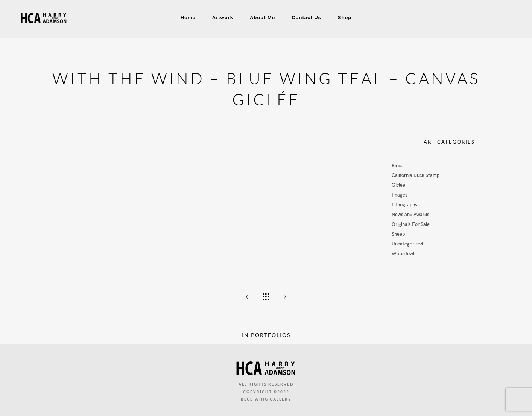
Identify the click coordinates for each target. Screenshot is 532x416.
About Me (262, 18)
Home (188, 18)
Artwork (223, 18)
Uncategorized (407, 244)
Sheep (398, 234)
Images (400, 195)
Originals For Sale (411, 224)
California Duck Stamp (416, 175)
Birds (397, 166)
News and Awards (410, 215)
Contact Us (306, 18)
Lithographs (404, 205)
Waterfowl (403, 254)
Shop (345, 18)
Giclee (398, 185)
